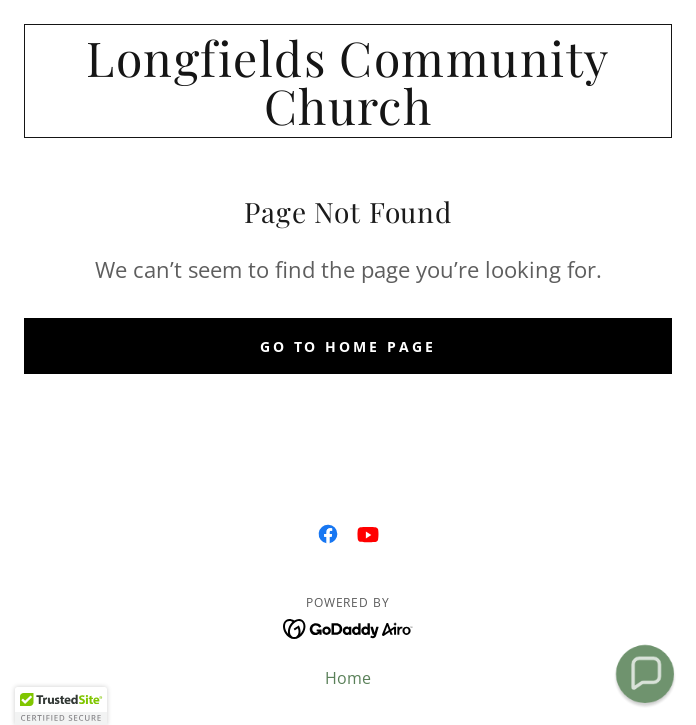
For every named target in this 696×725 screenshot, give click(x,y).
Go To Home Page (348, 346)
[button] (61, 706)
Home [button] (348, 678)
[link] (348, 81)
